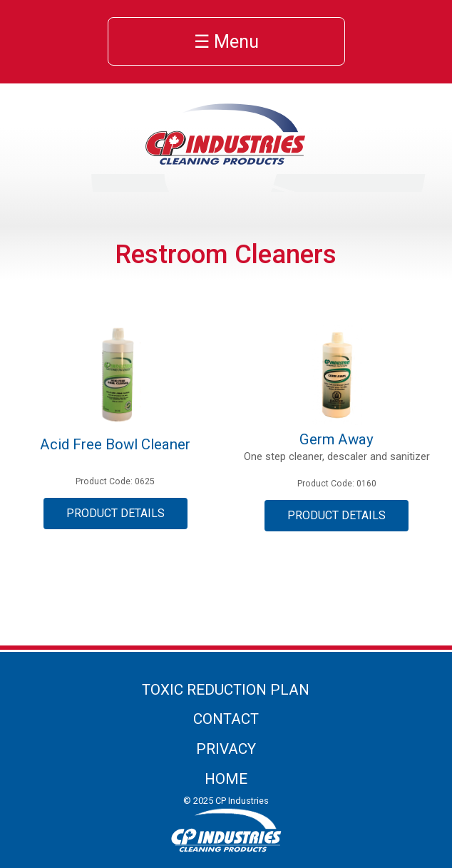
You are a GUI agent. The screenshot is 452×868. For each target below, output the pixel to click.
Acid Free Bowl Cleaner (115, 444)
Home (226, 779)
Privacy (226, 749)
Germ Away (337, 439)
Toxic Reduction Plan (226, 690)
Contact (226, 719)
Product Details (115, 513)
